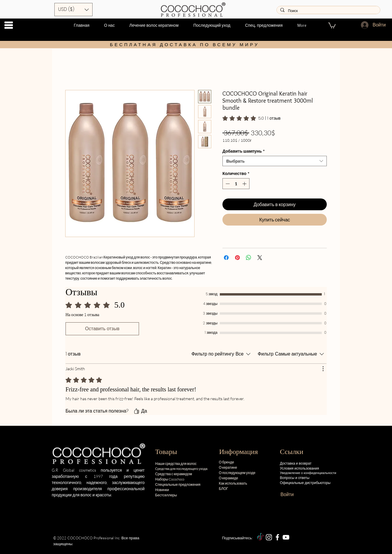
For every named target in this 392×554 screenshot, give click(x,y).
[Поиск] (328, 11)
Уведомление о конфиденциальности (309, 473)
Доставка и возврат (296, 463)
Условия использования (300, 468)
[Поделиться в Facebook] (226, 258)
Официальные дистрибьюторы (305, 483)
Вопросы (287, 478)
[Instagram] (269, 537)
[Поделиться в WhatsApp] (249, 258)
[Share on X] (260, 258)
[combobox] (275, 161)
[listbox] (73, 10)
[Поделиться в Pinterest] (237, 258)
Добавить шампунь (244, 151)
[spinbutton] (236, 184)
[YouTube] (286, 537)
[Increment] (245, 184)
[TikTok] (260, 537)
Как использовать (233, 483)
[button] (9, 25)
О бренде (227, 462)
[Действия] (323, 369)
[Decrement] (227, 184)
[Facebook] (277, 537)
